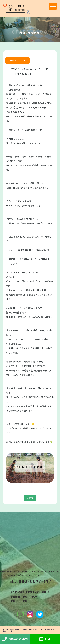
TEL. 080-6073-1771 (30, 581)
